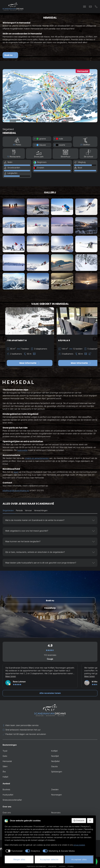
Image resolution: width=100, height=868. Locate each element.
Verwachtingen (41, 510)
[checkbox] (14, 851)
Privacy (71, 866)
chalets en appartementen (37, 458)
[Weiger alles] (90, 821)
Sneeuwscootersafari (12, 800)
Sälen (5, 766)
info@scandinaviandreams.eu (16, 490)
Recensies (56, 813)
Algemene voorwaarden (36, 866)
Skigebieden (8, 510)
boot (16, 472)
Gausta (54, 766)
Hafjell (5, 777)
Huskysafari (8, 795)
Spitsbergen (57, 772)
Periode (19, 510)
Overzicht (79, 821)
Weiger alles (19, 859)
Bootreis (6, 789)
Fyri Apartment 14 (17, 340)
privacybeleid (79, 845)
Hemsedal (7, 761)
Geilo (5, 756)
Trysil (5, 751)
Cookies (62, 866)
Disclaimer (52, 866)
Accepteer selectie (49, 859)
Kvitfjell (54, 751)
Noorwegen (57, 795)
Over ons (7, 813)
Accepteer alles (79, 859)
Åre (4, 772)
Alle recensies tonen (50, 693)
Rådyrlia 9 (64, 340)
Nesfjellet (55, 761)
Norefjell (55, 756)
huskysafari (22, 450)
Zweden (55, 789)
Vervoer (28, 510)
